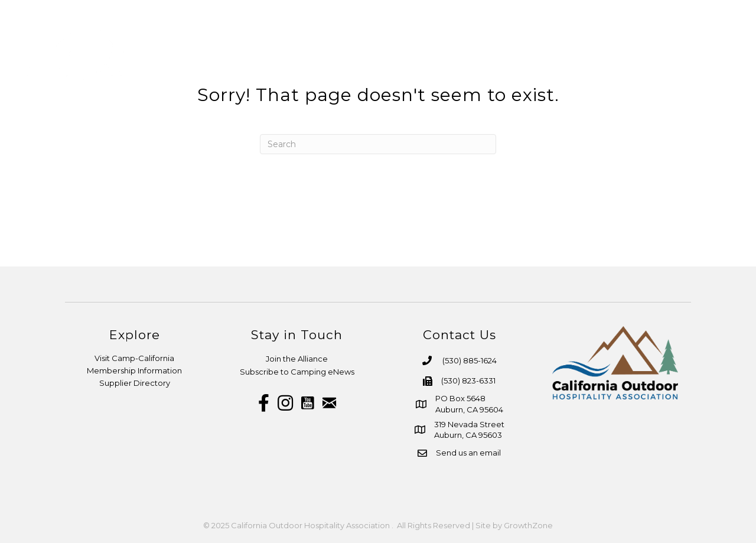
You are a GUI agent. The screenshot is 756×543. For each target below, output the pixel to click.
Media (573, 50)
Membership (421, 50)
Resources (505, 50)
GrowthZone (528, 525)
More (702, 50)
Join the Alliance (297, 359)
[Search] (378, 144)
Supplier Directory (135, 383)
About (348, 50)
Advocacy (638, 50)
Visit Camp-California (134, 358)
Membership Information (134, 370)
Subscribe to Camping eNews (297, 372)
